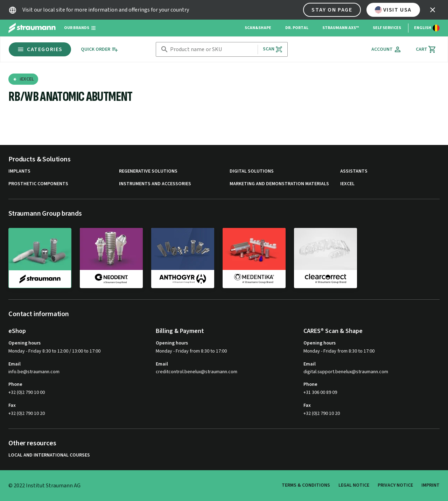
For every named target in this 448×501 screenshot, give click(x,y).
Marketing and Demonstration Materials (279, 184)
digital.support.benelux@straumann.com (346, 372)
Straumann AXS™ (341, 28)
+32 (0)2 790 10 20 (27, 413)
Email (15, 364)
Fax (12, 405)
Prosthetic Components (38, 184)
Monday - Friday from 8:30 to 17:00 (191, 351)
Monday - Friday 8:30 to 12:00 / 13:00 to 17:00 (54, 351)
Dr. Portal (297, 28)
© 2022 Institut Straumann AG (44, 486)
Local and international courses (49, 455)
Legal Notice (354, 485)
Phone (15, 384)
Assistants (354, 171)
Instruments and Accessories (155, 184)
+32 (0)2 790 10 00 (27, 392)
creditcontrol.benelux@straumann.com (197, 372)
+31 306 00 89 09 (320, 392)
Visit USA (393, 10)
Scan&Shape (258, 28)
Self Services (387, 28)
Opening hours (24, 343)
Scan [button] (273, 49)
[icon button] (433, 10)
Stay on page (332, 10)
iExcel (347, 184)
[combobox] (212, 50)
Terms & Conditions (306, 485)
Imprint (430, 485)
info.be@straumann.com (34, 372)
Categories (40, 49)
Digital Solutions (252, 171)
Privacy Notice (395, 485)
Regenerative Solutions (148, 171)
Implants (19, 171)
